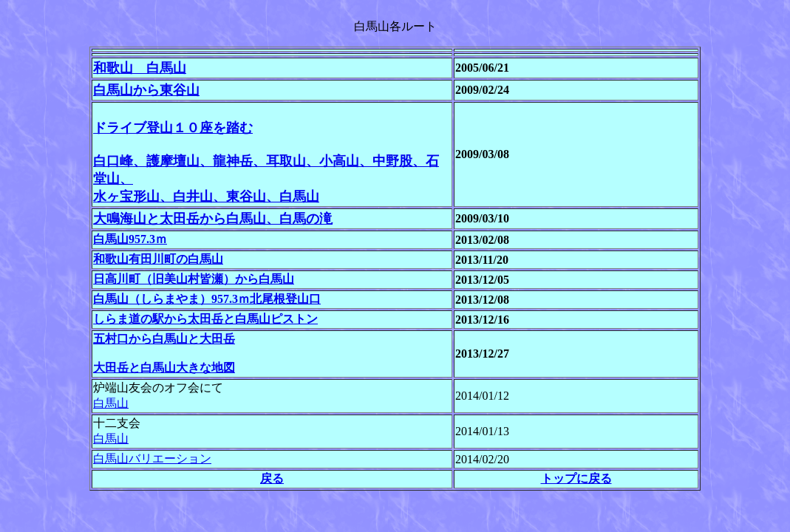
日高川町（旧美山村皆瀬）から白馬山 (194, 279)
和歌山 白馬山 (140, 68)
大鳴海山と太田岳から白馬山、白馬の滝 (213, 219)
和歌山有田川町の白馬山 (158, 259)
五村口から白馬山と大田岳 (164, 339)
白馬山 (111, 403)
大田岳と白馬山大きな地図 (164, 368)
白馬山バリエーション (152, 458)
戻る (272, 478)
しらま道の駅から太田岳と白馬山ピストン (205, 319)
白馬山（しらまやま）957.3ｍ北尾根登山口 (207, 299)
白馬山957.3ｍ (130, 239)
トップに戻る (576, 478)
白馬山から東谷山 (146, 90)
